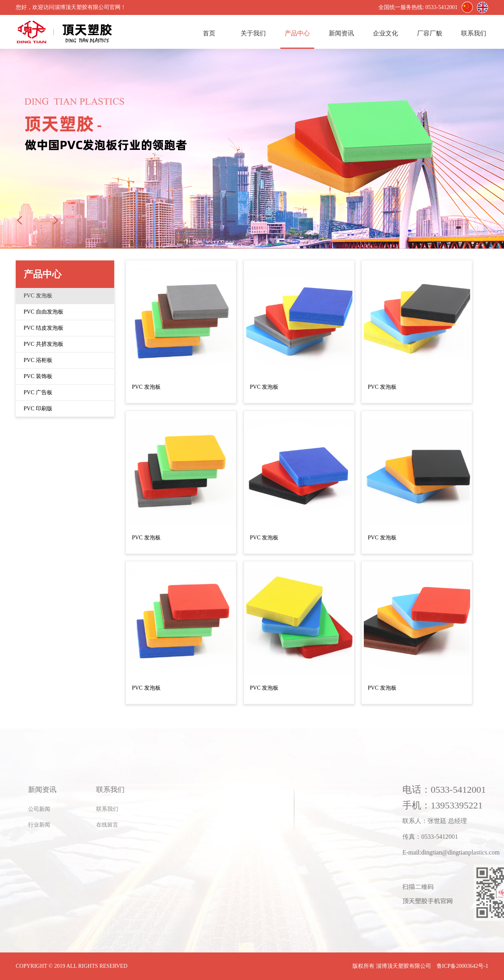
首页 (209, 33)
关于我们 (253, 33)
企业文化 (385, 33)
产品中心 (297, 33)
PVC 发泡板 (146, 387)
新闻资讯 (341, 33)
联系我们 (474, 33)
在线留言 (49, 825)
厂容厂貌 (430, 33)
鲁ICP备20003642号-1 (462, 966)
